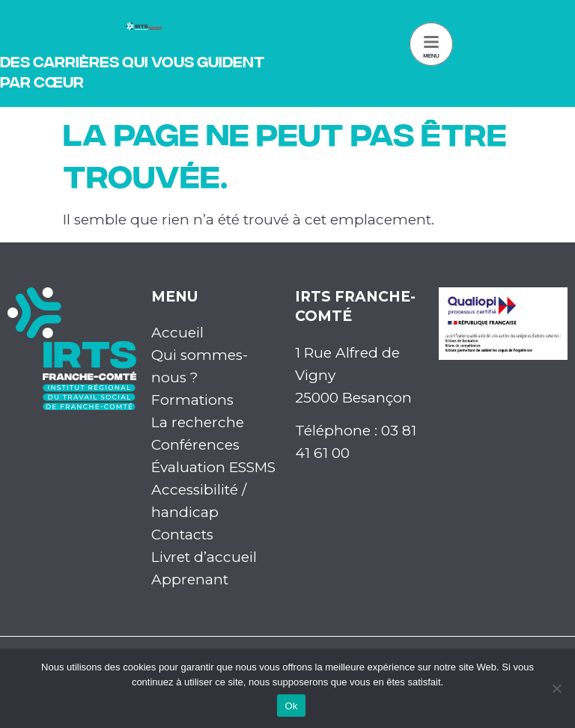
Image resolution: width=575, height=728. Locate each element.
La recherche (198, 422)
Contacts (182, 535)
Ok (291, 706)
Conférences (195, 445)
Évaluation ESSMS (213, 467)
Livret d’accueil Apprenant (204, 568)
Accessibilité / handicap (199, 501)
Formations (192, 400)
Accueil (177, 333)
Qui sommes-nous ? (200, 366)
